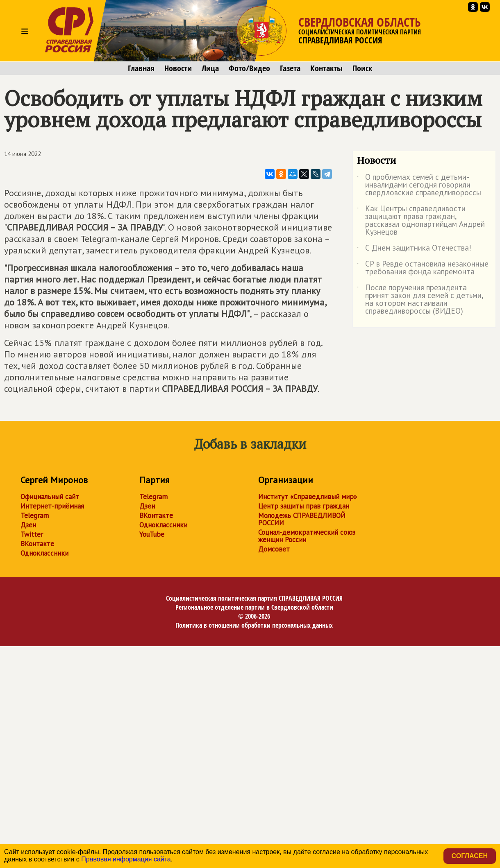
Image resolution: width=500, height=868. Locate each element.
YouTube (152, 534)
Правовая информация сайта (126, 859)
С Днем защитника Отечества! (414, 249)
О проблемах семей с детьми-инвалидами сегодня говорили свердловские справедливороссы (419, 185)
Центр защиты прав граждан (304, 506)
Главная (141, 68)
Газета (290, 68)
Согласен (470, 856)
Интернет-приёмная (52, 506)
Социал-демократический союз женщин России (307, 536)
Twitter (32, 534)
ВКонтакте (37, 544)
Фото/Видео (249, 68)
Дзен (28, 525)
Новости (178, 68)
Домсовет (274, 549)
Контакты (326, 68)
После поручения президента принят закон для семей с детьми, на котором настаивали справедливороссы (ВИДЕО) (420, 300)
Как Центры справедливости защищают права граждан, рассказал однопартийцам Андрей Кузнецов (421, 221)
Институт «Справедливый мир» (308, 497)
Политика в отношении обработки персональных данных (254, 625)
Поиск (362, 68)
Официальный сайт (50, 497)
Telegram (35, 515)
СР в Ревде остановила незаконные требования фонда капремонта (423, 268)
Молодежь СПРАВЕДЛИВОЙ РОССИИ (302, 519)
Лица (210, 68)
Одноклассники (44, 553)
